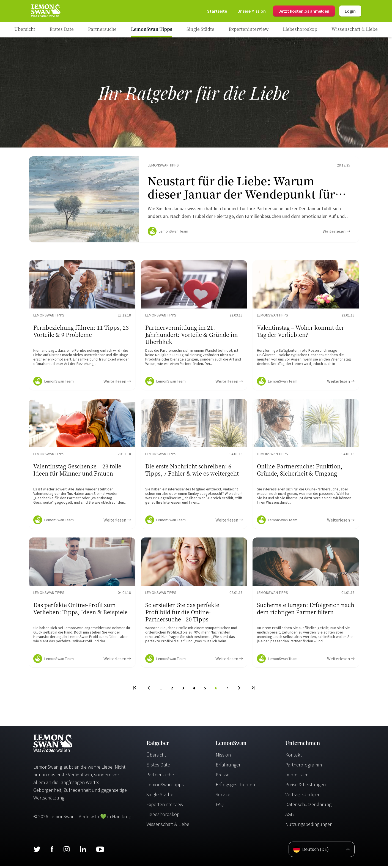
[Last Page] (253, 690)
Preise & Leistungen (305, 787)
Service (223, 797)
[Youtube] (100, 851)
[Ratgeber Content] (194, 200)
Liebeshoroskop (163, 816)
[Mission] (252, 11)
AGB (290, 816)
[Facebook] (52, 851)
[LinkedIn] (83, 851)
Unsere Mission (252, 11)
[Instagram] (66, 851)
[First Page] (135, 690)
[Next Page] (239, 690)
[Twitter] (37, 851)
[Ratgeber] (25, 30)
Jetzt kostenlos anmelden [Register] (304, 11)
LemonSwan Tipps (165, 787)
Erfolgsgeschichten (235, 787)
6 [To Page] (216, 690)
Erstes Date (158, 767)
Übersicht (156, 757)
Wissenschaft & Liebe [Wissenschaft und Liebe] (168, 826)
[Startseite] (45, 11)
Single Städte (160, 797)
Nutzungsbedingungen (309, 826)
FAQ (220, 806)
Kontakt (294, 757)
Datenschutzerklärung (308, 806)
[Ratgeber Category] (62, 30)
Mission (223, 757)
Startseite (217, 11)
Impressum (297, 777)
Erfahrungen (229, 767)
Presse (223, 777)
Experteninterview (165, 806)
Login (350, 11)
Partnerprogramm (304, 767)
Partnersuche (160, 777)
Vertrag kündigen (303, 797)
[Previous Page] (149, 690)
